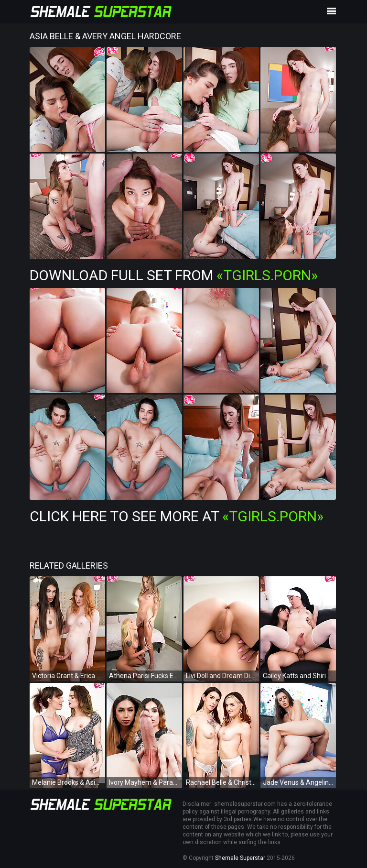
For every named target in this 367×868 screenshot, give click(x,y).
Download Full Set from (174, 275)
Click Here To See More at (177, 516)
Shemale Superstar (240, 858)
